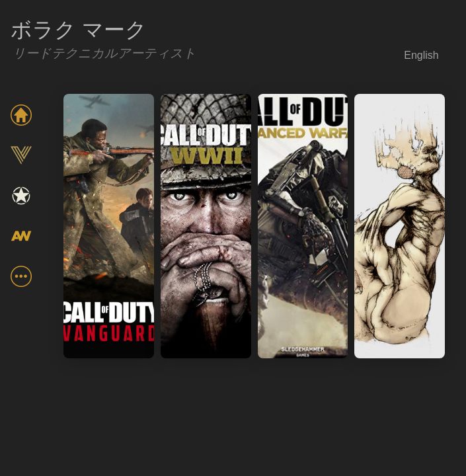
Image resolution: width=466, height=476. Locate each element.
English (421, 55)
